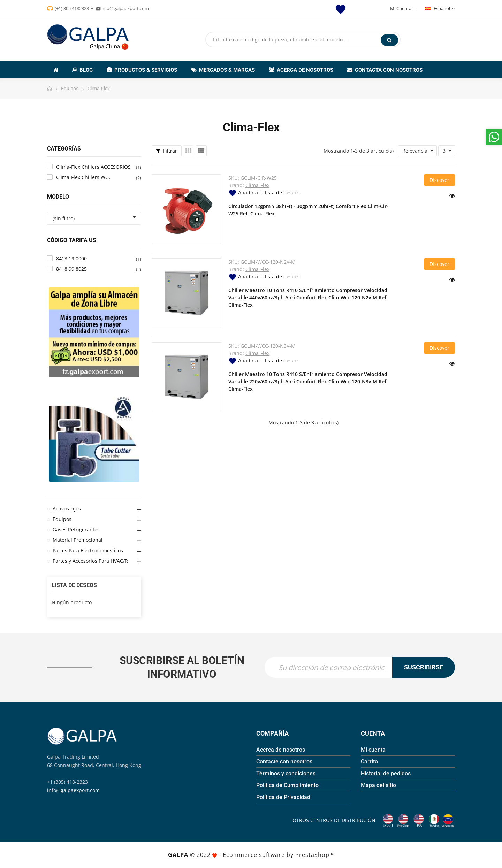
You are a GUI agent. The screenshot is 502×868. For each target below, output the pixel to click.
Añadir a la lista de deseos (264, 193)
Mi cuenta (373, 750)
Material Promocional (78, 540)
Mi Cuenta (401, 8)
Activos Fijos (67, 509)
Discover (439, 180)
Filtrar (167, 151)
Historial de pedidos (386, 773)
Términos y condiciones (286, 773)
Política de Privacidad (283, 797)
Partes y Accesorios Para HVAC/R (90, 561)
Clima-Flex (257, 185)
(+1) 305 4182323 (72, 8)
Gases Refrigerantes (76, 529)
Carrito (369, 762)
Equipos (62, 519)
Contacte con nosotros (284, 762)
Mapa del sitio (378, 785)
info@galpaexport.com (73, 790)
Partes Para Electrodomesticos (88, 550)
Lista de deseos (74, 585)
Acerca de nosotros (281, 750)
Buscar (389, 40)
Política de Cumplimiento (287, 785)
